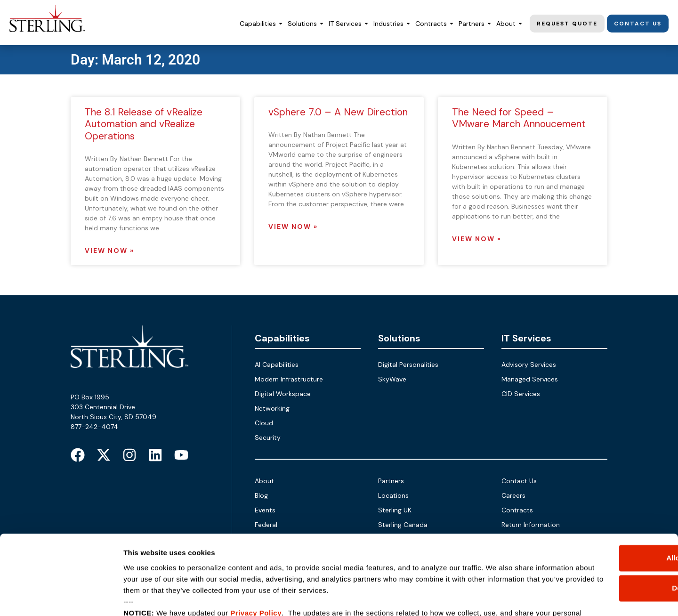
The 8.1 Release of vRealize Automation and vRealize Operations (144, 124)
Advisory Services (529, 365)
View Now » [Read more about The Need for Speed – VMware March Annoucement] (477, 239)
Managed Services (530, 379)
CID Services (521, 394)
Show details (145, 597)
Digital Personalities (408, 365)
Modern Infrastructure (289, 379)
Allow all (600, 494)
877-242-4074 (94, 427)
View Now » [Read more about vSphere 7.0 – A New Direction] (293, 227)
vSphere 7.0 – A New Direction (338, 112)
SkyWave (392, 379)
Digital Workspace (283, 394)
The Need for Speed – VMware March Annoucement (519, 118)
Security (268, 438)
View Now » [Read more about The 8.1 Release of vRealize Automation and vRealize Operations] (109, 251)
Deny (600, 524)
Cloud (264, 423)
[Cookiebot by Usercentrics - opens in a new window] (61, 598)
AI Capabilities (277, 365)
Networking (272, 408)
